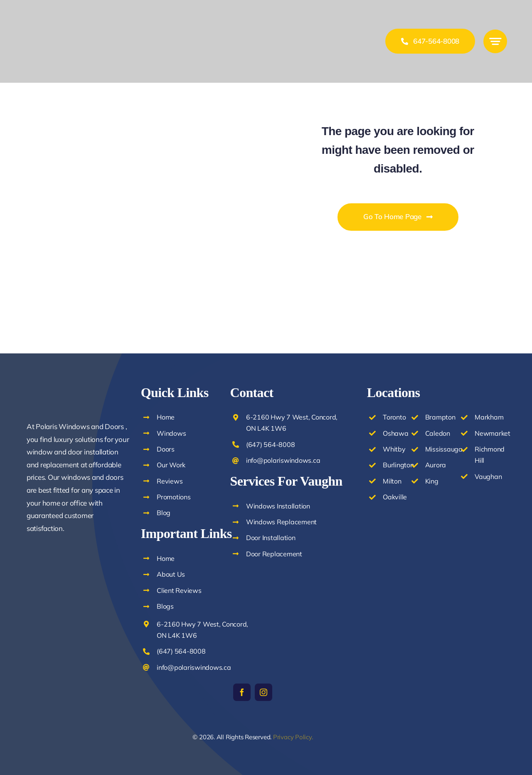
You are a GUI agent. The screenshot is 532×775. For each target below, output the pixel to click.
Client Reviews (179, 590)
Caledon (438, 433)
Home (166, 417)
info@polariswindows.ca (194, 667)
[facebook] (242, 692)
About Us (171, 574)
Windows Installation (278, 506)
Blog (164, 513)
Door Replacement (274, 554)
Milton (392, 481)
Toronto (394, 417)
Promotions (174, 497)
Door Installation (271, 538)
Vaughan (488, 476)
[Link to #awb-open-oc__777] (495, 41)
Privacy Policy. (293, 737)
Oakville (395, 497)
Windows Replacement (281, 522)
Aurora (436, 465)
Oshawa (395, 433)
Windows (171, 433)
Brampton (440, 417)
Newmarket (493, 433)
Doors (166, 449)
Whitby (394, 449)
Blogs (165, 606)
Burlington (398, 465)
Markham (489, 417)
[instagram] (264, 692)
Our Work (171, 465)
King (432, 481)
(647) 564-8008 (181, 651)
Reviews (170, 481)
